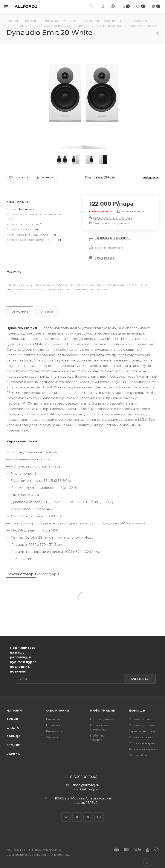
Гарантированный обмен (112, 238)
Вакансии (53, 719)
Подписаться (140, 679)
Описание (20, 312)
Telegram (88, 817)
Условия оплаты (141, 719)
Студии (14, 745)
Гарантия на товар (142, 731)
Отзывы (47, 312)
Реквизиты (54, 731)
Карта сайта (138, 755)
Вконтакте (66, 817)
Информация (103, 710)
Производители (102, 719)
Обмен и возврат (142, 743)
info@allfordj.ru (86, 789)
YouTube (99, 817)
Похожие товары (21, 574)
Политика (53, 725)
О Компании (58, 710)
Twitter (77, 817)
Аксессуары (48, 574)
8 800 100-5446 (84, 777)
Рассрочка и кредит (144, 749)
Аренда (14, 736)
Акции (12, 719)
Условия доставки (142, 725)
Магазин (14, 710)
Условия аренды (141, 737)
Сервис (13, 754)
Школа (13, 728)
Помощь (137, 710)
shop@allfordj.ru (86, 785)
